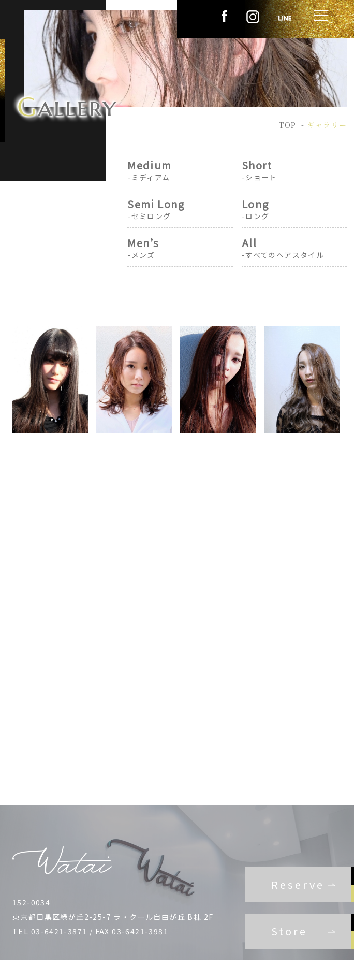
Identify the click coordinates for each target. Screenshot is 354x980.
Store (289, 931)
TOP (287, 125)
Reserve (298, 884)
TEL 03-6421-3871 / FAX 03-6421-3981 (90, 931)
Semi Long (180, 210)
